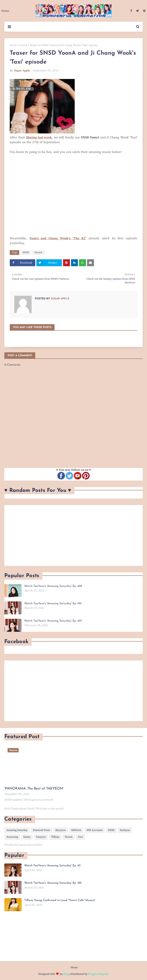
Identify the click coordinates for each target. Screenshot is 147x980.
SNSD (26, 252)
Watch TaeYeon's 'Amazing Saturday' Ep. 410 (53, 603)
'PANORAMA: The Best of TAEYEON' (34, 789)
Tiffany (55, 837)
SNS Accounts (95, 830)
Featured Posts (41, 830)
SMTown (76, 830)
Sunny (27, 837)
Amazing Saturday (17, 830)
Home (13, 45)
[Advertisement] (73, 535)
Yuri (80, 837)
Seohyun (125, 830)
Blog (66, 974)
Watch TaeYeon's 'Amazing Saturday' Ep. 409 (53, 586)
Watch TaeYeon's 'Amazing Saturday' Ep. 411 (52, 866)
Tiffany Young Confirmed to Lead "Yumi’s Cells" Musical (60, 900)
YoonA (23, 45)
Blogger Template (98, 974)
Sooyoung (12, 837)
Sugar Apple (22, 71)
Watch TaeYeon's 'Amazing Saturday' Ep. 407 (53, 621)
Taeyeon (41, 837)
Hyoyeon (61, 830)
